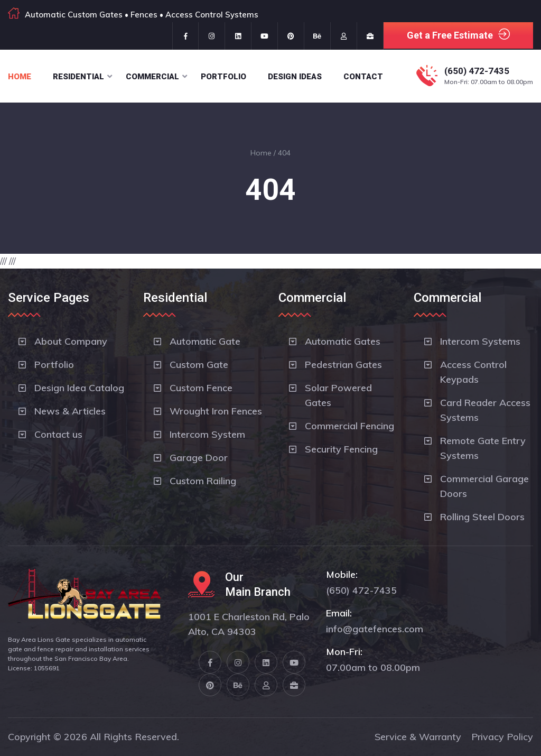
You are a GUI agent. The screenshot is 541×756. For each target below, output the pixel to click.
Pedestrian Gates (343, 365)
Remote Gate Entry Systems (483, 448)
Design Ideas (295, 77)
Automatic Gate (205, 341)
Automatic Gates (343, 341)
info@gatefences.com (375, 629)
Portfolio (223, 77)
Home (20, 77)
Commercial (152, 77)
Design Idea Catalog (79, 388)
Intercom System (207, 434)
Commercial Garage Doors (484, 486)
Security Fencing (341, 449)
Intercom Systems (480, 341)
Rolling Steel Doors (482, 517)
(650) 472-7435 (477, 71)
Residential (78, 77)
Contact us (58, 434)
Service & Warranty (418, 737)
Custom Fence (201, 388)
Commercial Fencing (349, 426)
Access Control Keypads (473, 372)
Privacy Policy (502, 737)
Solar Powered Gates (338, 395)
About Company (71, 341)
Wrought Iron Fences (216, 411)
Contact (363, 77)
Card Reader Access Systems (485, 410)
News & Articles (70, 411)
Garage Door (199, 458)
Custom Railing (203, 481)
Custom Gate (199, 365)
